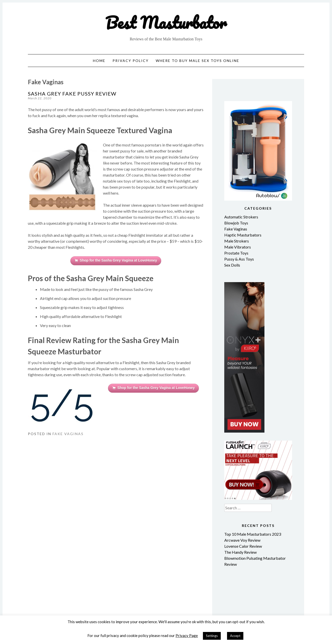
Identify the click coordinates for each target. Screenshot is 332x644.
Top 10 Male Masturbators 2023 (253, 534)
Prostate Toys (236, 253)
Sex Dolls (232, 265)
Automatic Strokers (241, 217)
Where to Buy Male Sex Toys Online (198, 61)
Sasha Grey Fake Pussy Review (72, 94)
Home (99, 61)
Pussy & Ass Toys (239, 259)
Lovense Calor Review (243, 546)
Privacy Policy (131, 61)
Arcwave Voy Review (242, 540)
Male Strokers (237, 241)
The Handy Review (240, 552)
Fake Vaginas (68, 434)
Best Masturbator (166, 22)
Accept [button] (235, 636)
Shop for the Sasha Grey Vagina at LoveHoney (116, 261)
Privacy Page (187, 635)
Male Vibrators (238, 247)
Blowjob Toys (236, 223)
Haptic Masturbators (243, 235)
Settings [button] (212, 636)
